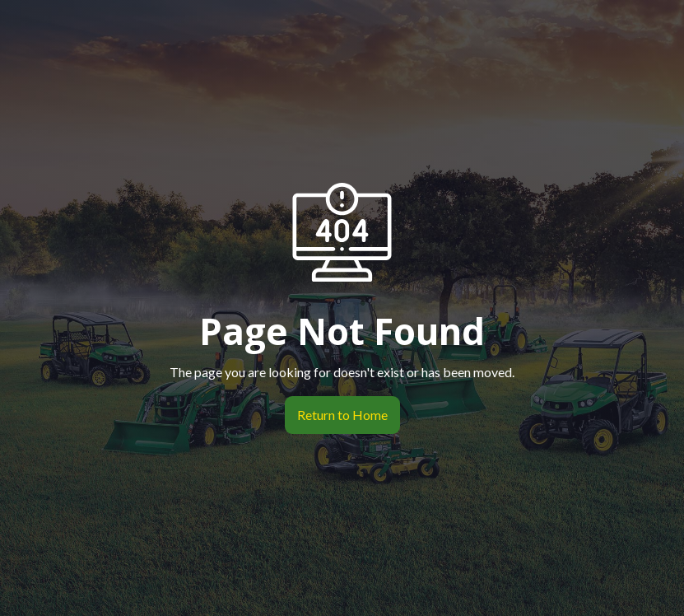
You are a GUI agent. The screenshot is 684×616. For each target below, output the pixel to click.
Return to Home (336, 415)
